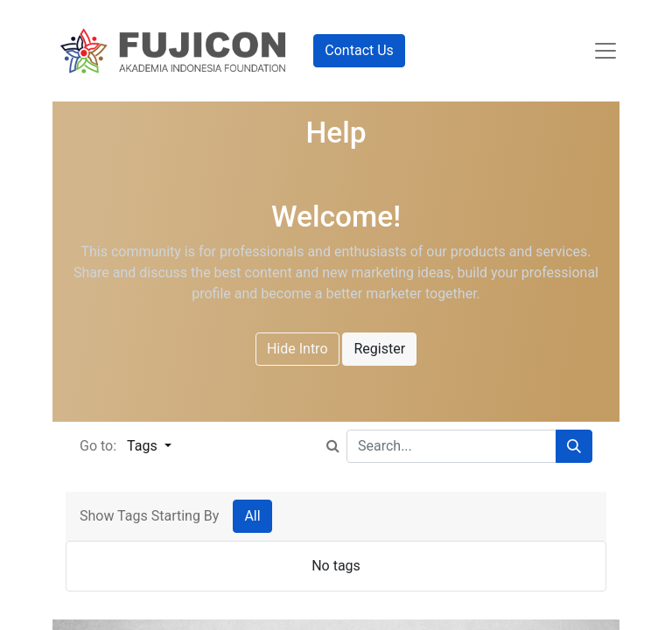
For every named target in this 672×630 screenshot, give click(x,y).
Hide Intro (297, 349)
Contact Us (359, 50)
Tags (144, 446)
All (252, 516)
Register (379, 349)
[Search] (574, 446)
